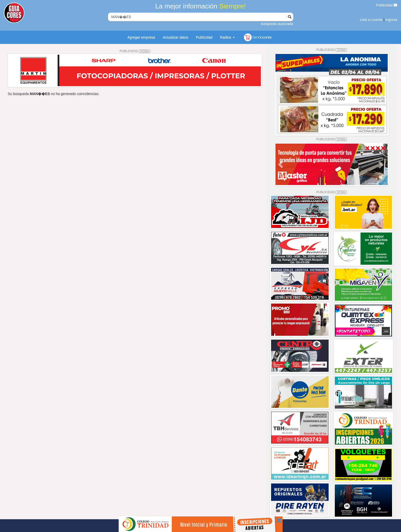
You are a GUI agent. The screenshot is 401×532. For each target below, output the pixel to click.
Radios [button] (227, 37)
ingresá (391, 20)
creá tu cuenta (371, 20)
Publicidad (387, 5)
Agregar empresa (141, 37)
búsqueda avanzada (277, 24)
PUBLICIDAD (135, 51)
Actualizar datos (175, 37)
